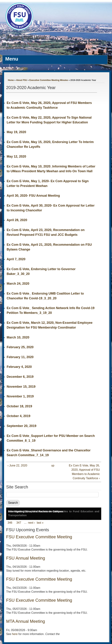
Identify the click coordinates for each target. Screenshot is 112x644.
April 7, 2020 (16, 259)
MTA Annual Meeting (26, 621)
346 (10, 523)
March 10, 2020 (18, 337)
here (15, 634)
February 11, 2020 (20, 357)
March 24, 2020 (18, 284)
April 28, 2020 (17, 220)
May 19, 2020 (16, 132)
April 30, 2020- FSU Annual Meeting (33, 196)
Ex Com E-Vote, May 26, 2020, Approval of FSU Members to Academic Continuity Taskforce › (84, 472)
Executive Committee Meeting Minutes (49, 80)
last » (40, 523)
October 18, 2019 (19, 406)
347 (19, 523)
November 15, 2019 (21, 387)
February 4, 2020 (19, 367)
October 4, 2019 (19, 416)
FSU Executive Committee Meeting (39, 537)
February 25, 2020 (20, 347)
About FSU (22, 80)
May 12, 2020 (16, 156)
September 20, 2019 (22, 426)
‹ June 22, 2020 (17, 465)
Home (11, 80)
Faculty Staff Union (27, 37)
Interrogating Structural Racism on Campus (36, 511)
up (53, 465)
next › (31, 523)
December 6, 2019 (20, 377)
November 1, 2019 (20, 396)
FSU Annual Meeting (26, 558)
